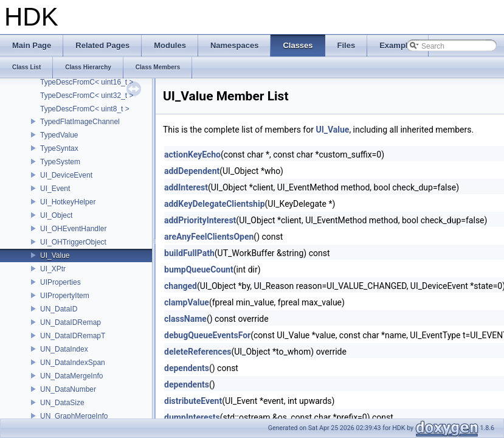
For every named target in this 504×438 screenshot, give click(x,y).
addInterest (186, 187)
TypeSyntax (59, 148)
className (185, 319)
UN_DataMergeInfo (71, 376)
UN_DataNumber (68, 389)
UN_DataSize (62, 403)
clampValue (187, 302)
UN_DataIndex (64, 349)
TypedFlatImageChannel (80, 122)
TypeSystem (60, 162)
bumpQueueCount (199, 269)
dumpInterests (192, 417)
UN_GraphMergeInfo (74, 416)
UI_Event (55, 189)
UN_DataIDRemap (71, 322)
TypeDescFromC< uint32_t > (87, 96)
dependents (187, 368)
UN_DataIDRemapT (73, 336)
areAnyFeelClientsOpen (209, 237)
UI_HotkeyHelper (68, 202)
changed (181, 286)
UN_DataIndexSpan (73, 363)
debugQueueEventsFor (207, 335)
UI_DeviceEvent (66, 175)
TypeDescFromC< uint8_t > (85, 109)
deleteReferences (198, 352)
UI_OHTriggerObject (73, 242)
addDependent (192, 171)
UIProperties (60, 282)
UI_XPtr (53, 269)
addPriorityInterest (200, 220)
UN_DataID (59, 309)
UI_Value (55, 255)
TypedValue (59, 135)
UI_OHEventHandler (73, 229)
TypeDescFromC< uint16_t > (87, 82)
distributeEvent (193, 401)
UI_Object (56, 215)
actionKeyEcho (192, 155)
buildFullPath (189, 253)
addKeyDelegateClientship (215, 204)
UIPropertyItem (65, 296)
